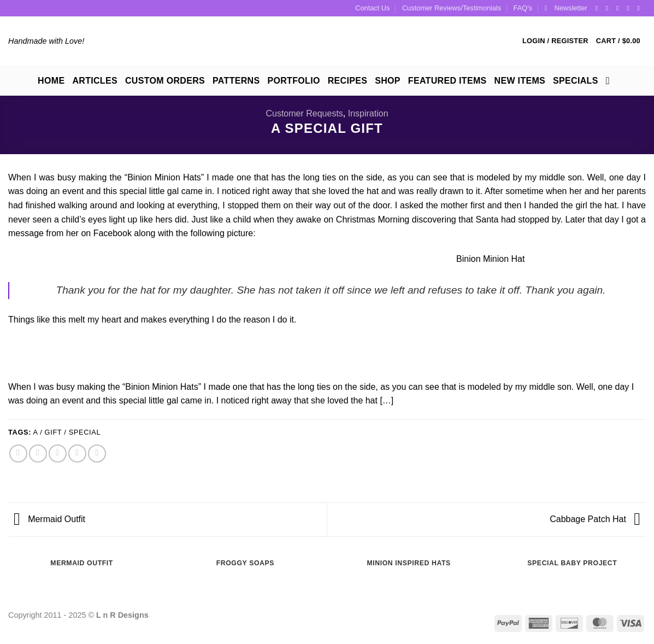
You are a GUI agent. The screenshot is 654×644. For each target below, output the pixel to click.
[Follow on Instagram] (609, 8)
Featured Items (447, 81)
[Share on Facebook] (18, 453)
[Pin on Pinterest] (77, 453)
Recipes (347, 81)
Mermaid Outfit (49, 519)
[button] (566, 8)
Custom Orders (165, 81)
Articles (95, 81)
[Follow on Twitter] (620, 8)
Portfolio (293, 81)
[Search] (611, 81)
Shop (388, 81)
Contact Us (372, 8)
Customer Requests (304, 113)
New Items (520, 81)
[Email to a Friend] (58, 453)
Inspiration (368, 113)
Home (51, 81)
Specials (576, 81)
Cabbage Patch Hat (595, 519)
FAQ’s (523, 8)
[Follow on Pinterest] (630, 8)
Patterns (236, 81)
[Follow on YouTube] (640, 8)
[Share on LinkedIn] (97, 453)
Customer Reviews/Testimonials (452, 8)
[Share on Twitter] (38, 453)
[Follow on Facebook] (599, 8)
